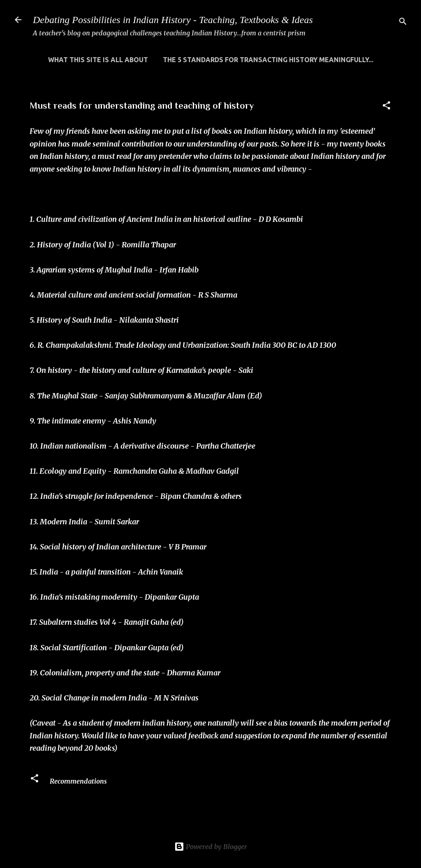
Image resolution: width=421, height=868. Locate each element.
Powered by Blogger (211, 847)
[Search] (403, 22)
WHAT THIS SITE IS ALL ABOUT (98, 60)
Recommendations (78, 781)
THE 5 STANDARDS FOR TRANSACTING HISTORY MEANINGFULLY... (268, 60)
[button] (386, 107)
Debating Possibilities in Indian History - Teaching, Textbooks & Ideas (173, 20)
